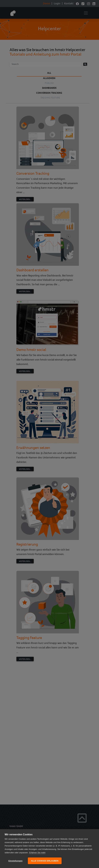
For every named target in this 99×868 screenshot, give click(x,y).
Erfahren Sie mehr (37, 853)
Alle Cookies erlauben (45, 861)
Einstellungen (15, 861)
